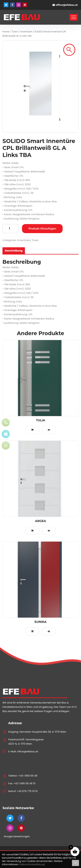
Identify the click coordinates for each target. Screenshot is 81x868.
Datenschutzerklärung (32, 864)
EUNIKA (40, 622)
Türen (15, 32)
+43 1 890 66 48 (28, 776)
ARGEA (41, 521)
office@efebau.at (67, 5)
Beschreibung (14, 251)
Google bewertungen (17, 836)
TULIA (40, 420)
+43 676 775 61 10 (27, 791)
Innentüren (26, 32)
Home (6, 32)
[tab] (14, 251)
